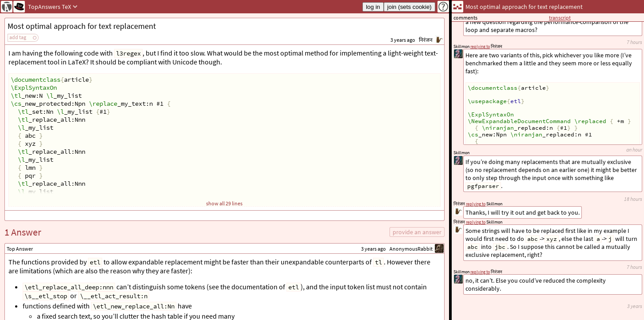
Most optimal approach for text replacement (82, 26)
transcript (560, 18)
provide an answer (417, 232)
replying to (480, 272)
